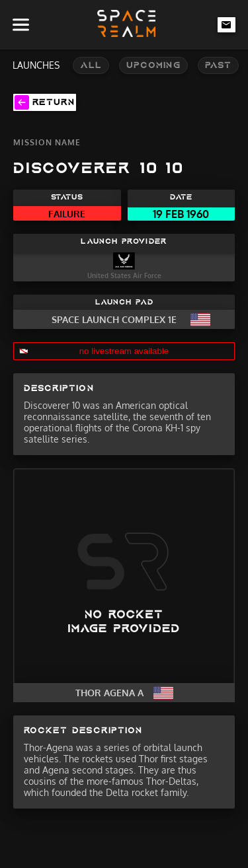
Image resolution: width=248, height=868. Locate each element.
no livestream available (124, 351)
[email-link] (227, 24)
